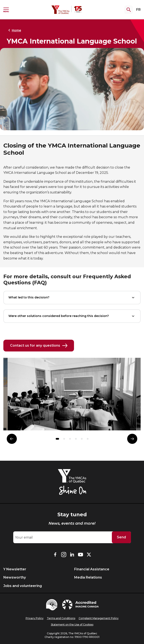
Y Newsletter (15, 569)
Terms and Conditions (61, 618)
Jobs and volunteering (23, 586)
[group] (72, 396)
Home (14, 30)
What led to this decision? (72, 298)
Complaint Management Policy (99, 618)
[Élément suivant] (132, 439)
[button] (57, 439)
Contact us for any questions (39, 346)
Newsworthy (15, 577)
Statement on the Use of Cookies (72, 625)
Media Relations (88, 577)
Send (121, 537)
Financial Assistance (92, 569)
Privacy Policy (35, 618)
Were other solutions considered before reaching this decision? (72, 316)
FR (138, 10)
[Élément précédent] (12, 439)
